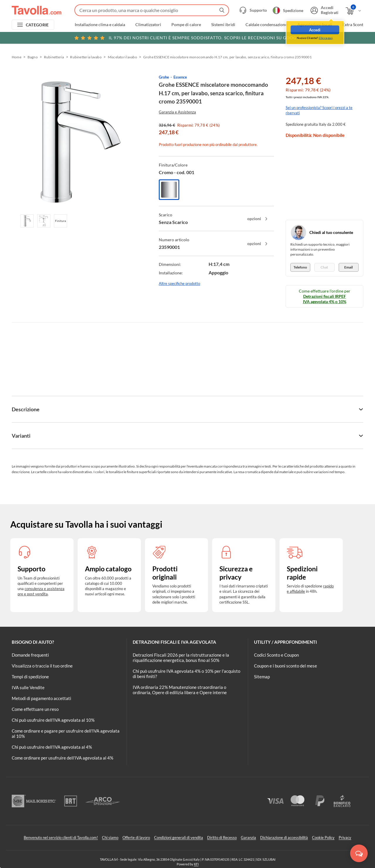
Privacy (345, 838)
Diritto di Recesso (222, 838)
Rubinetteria (54, 57)
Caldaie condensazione (266, 25)
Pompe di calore (186, 25)
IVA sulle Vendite (28, 687)
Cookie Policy (323, 838)
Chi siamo (110, 838)
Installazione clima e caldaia (100, 25)
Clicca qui (326, 37)
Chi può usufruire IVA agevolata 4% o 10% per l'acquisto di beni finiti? (186, 674)
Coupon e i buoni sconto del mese (285, 666)
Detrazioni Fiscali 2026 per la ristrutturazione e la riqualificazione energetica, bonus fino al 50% (181, 658)
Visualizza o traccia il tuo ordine (42, 666)
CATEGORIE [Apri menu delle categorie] (37, 25)
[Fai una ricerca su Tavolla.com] (152, 10)
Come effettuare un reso (35, 709)
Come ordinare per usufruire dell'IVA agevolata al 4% (63, 758)
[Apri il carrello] (354, 11)
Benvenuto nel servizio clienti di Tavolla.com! (61, 838)
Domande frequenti (30, 655)
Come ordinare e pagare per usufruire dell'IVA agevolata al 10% (66, 733)
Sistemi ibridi (223, 25)
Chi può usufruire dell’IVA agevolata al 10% (53, 720)
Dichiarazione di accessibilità (284, 838)
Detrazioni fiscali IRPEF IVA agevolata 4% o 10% (325, 299)
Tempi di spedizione (30, 677)
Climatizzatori (148, 25)
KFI (196, 864)
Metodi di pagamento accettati (41, 698)
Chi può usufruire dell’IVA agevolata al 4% (52, 747)
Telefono (300, 267)
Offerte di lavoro (136, 838)
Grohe (164, 77)
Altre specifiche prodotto (179, 283)
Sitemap (262, 677)
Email (348, 267)
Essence (180, 77)
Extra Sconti (353, 25)
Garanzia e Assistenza (177, 112)
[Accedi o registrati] (324, 10)
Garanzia (248, 838)
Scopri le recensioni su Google (188, 38)
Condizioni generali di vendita (179, 838)
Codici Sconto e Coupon (276, 655)
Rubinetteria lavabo (86, 57)
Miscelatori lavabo (122, 57)
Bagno (33, 57)
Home (17, 57)
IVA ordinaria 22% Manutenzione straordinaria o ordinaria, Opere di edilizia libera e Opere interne (180, 690)
